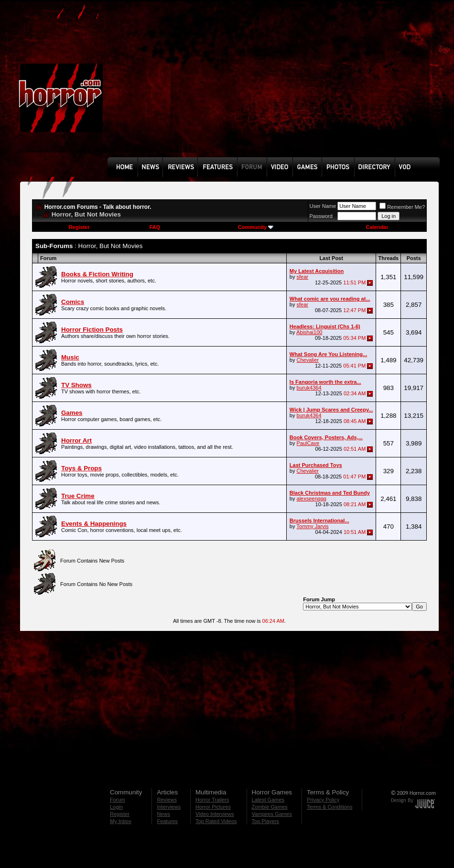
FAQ (155, 227)
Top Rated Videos (216, 821)
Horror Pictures (213, 807)
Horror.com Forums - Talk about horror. (98, 207)
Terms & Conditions (330, 807)
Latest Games (268, 800)
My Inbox (121, 821)
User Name (323, 206)
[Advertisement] (235, 86)
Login (116, 807)
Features (167, 821)
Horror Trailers (212, 800)
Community (256, 227)
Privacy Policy (323, 800)
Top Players (265, 821)
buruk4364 (309, 388)
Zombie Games (270, 807)
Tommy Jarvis (312, 526)
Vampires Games (272, 814)
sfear (303, 277)
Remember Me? (402, 207)
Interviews (169, 807)
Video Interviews (215, 814)
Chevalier (308, 360)
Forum (118, 800)
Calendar (377, 227)
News (163, 814)
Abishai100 (309, 332)
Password (321, 216)
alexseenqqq (312, 499)
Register (79, 227)
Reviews (167, 800)
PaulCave (308, 443)
